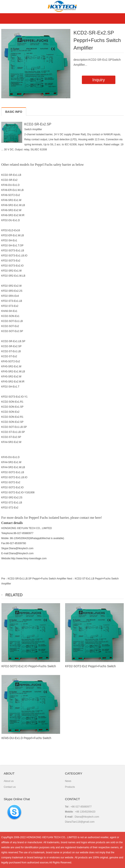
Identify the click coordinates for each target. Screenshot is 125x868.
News (68, 781)
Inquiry (99, 80)
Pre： (5, 579)
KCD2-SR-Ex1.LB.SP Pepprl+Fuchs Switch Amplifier (37, 579)
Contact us (10, 787)
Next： (71, 579)
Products (70, 787)
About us (9, 781)
